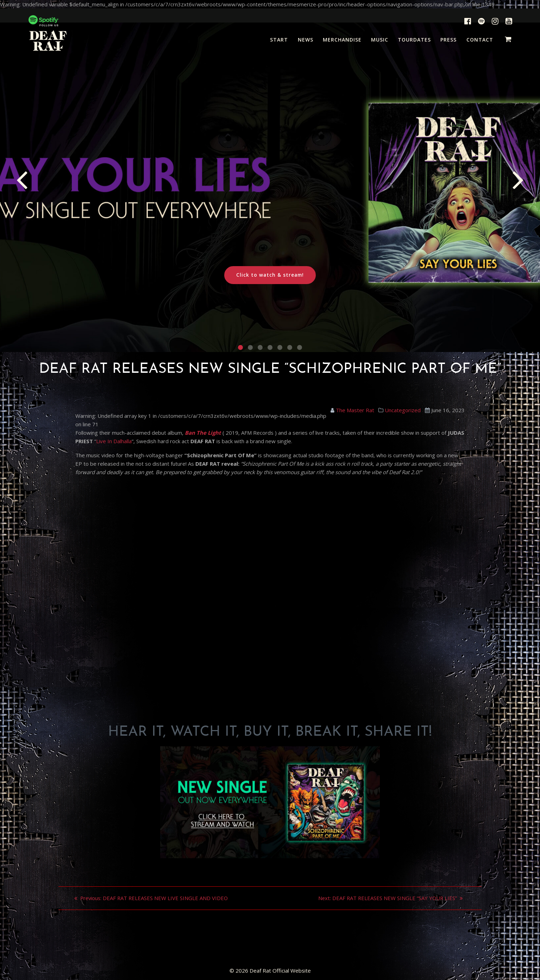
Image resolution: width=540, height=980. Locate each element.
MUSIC (380, 40)
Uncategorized (403, 410)
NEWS (306, 40)
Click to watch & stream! (270, 275)
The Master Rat (355, 410)
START (279, 40)
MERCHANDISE (342, 40)
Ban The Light (203, 433)
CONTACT (480, 40)
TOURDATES (414, 40)
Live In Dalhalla (114, 441)
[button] (240, 347)
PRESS (448, 40)
